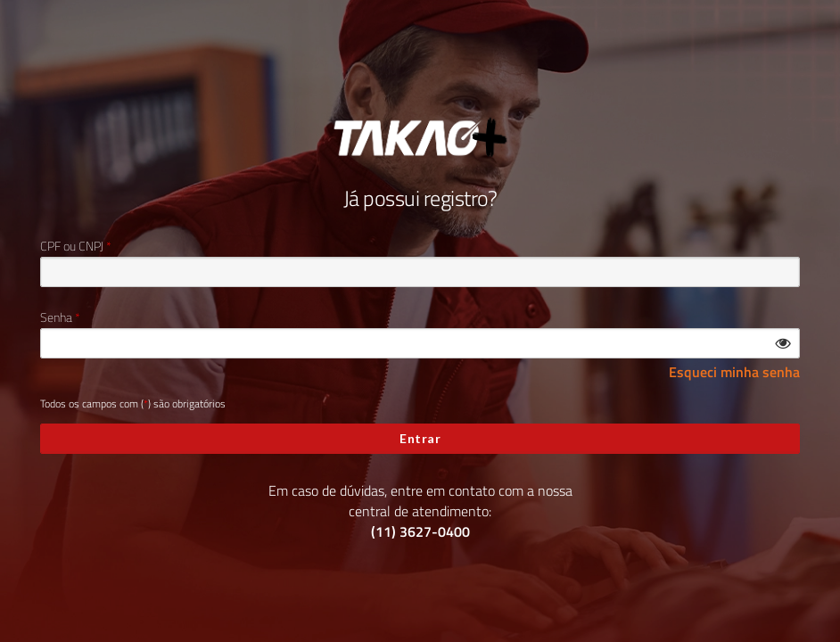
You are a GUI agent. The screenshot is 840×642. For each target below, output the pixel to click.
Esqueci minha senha (734, 372)
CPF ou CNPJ (72, 246)
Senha (56, 317)
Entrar (420, 438)
